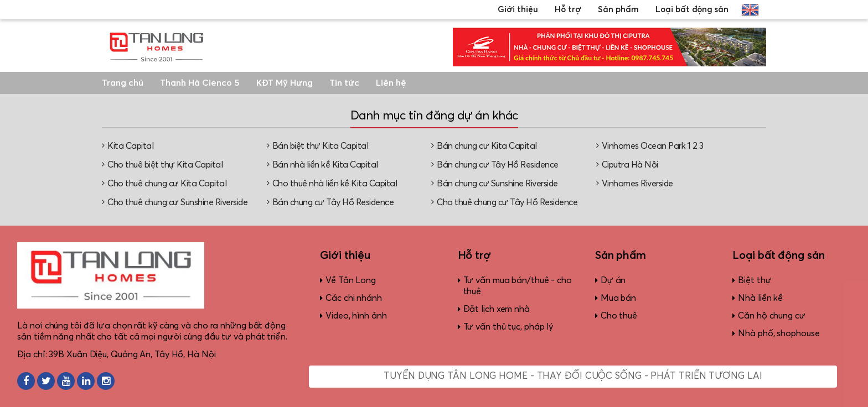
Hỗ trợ (568, 10)
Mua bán (618, 298)
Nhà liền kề (760, 298)
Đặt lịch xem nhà (497, 309)
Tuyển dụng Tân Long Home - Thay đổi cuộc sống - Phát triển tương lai (573, 376)
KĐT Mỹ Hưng (285, 83)
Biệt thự (755, 280)
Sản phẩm (618, 10)
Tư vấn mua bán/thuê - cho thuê (518, 286)
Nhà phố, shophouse (779, 333)
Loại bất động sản (692, 10)
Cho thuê (619, 316)
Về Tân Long (351, 280)
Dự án (613, 280)
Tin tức (344, 83)
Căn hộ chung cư (772, 316)
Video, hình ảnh (356, 316)
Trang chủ (123, 83)
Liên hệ (391, 83)
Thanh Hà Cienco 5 (200, 83)
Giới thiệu (518, 10)
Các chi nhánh (354, 298)
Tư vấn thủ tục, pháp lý (508, 327)
